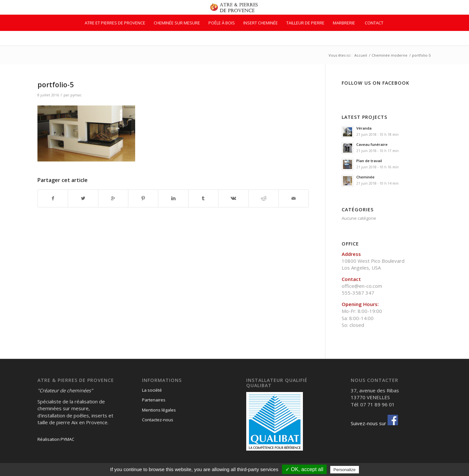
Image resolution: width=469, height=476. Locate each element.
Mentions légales (159, 410)
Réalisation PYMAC (56, 439)
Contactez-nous (158, 420)
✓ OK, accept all (304, 469)
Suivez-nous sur (374, 423)
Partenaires (154, 400)
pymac (76, 95)
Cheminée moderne (390, 55)
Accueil (361, 55)
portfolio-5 (56, 85)
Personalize (345, 470)
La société (152, 390)
